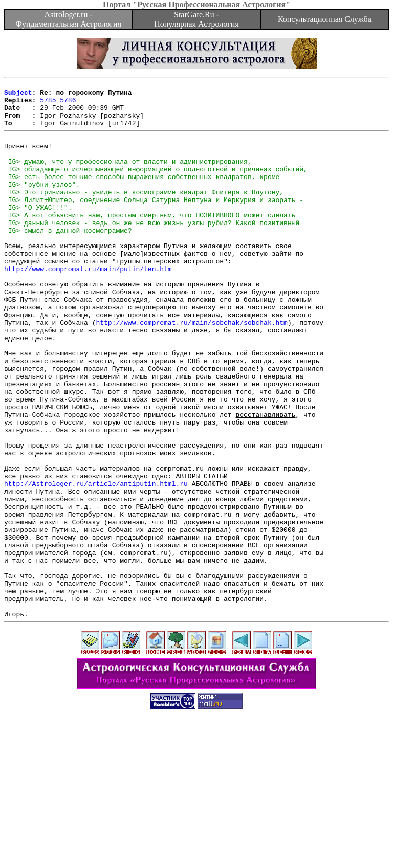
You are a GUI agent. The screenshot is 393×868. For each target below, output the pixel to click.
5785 (48, 104)
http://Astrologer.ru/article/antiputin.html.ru (96, 563)
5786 (68, 104)
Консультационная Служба (325, 19)
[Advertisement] (196, 845)
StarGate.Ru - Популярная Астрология (196, 19)
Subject (18, 95)
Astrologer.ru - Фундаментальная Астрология (68, 19)
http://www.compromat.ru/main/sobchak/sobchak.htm (191, 370)
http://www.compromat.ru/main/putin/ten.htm (88, 305)
